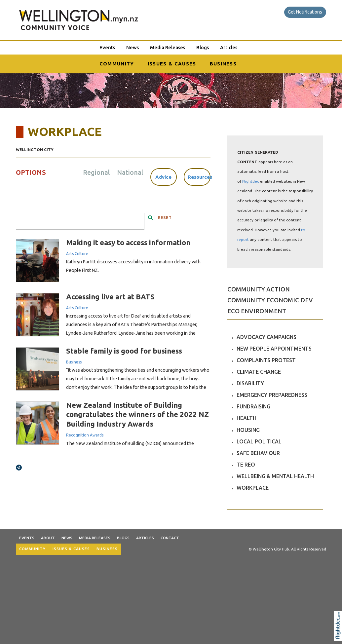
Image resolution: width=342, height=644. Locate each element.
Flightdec (251, 181)
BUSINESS (223, 64)
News (133, 47)
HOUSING (248, 430)
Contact (170, 538)
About (48, 538)
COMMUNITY (117, 64)
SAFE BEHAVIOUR (258, 453)
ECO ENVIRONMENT (257, 311)
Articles (229, 47)
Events (107, 47)
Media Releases (168, 47)
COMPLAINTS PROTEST (266, 360)
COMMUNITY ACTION (259, 289)
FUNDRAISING (253, 406)
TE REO (246, 465)
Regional (96, 172)
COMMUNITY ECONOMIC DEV (270, 300)
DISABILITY (250, 383)
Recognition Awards (85, 435)
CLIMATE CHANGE (259, 372)
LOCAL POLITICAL (259, 441)
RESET (165, 218)
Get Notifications (305, 12)
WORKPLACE (253, 488)
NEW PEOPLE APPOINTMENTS (274, 349)
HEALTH (247, 418)
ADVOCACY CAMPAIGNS (266, 337)
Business (74, 362)
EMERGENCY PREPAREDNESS (272, 395)
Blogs (203, 47)
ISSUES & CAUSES (172, 64)
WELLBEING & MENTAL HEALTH (275, 476)
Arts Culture (77, 254)
